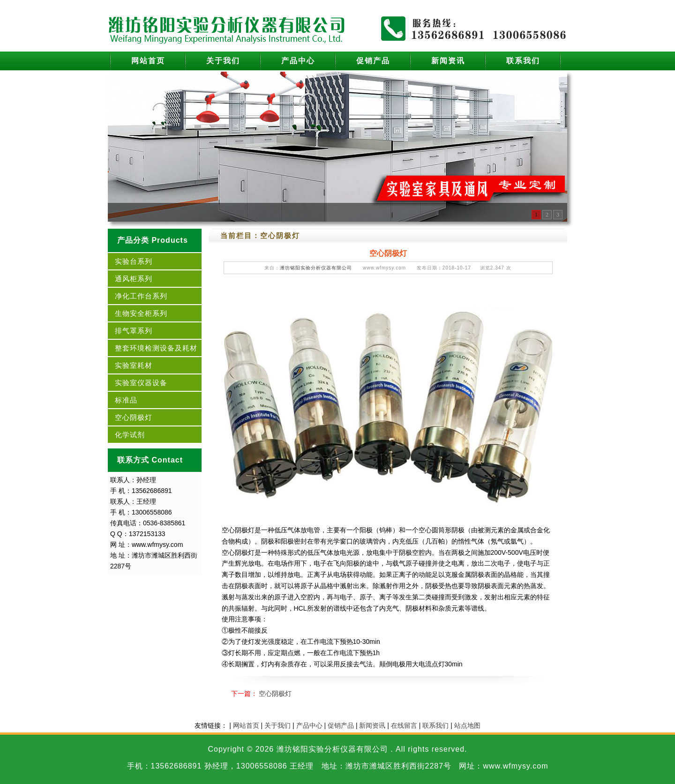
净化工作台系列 (141, 296)
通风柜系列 (134, 279)
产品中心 (298, 61)
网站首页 (148, 61)
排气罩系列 (134, 331)
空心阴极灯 (134, 417)
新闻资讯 (448, 61)
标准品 (126, 400)
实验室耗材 (134, 365)
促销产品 (373, 61)
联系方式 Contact (150, 460)
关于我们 (223, 61)
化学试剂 (130, 435)
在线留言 (404, 725)
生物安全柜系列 (141, 313)
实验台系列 (134, 261)
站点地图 (467, 725)
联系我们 (523, 61)
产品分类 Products (153, 240)
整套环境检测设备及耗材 (156, 348)
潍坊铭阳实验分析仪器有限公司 (316, 268)
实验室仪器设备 (141, 383)
